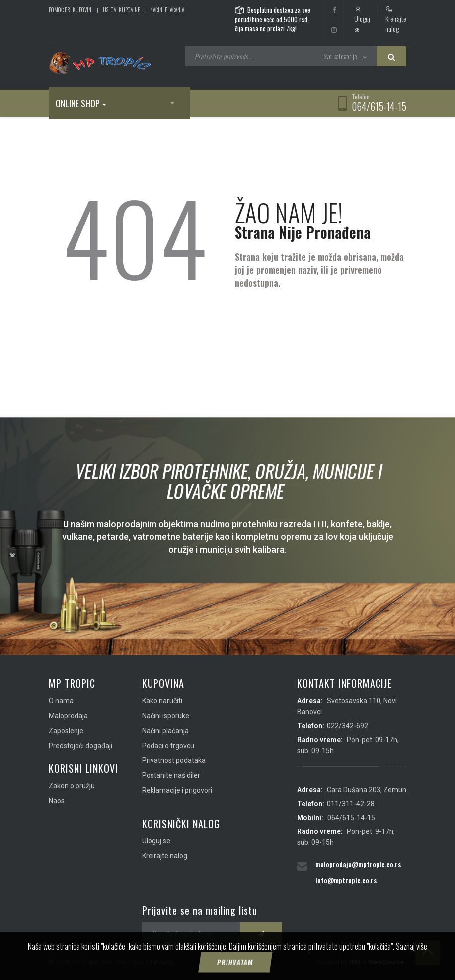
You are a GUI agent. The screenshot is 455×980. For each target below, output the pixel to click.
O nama (61, 701)
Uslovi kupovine (121, 10)
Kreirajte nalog (396, 20)
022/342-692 (347, 726)
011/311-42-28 (351, 804)
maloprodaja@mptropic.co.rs (358, 864)
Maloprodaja (68, 716)
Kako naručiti (162, 701)
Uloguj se (362, 20)
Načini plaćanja (167, 10)
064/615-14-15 (379, 106)
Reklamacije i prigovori (177, 790)
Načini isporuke (166, 716)
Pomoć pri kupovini (71, 10)
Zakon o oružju (72, 786)
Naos (57, 801)
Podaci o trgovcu (168, 746)
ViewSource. (387, 962)
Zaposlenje (66, 731)
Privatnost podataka (174, 760)
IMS (355, 962)
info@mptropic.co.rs (346, 880)
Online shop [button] (81, 103)
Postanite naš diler (171, 775)
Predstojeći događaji (80, 746)
